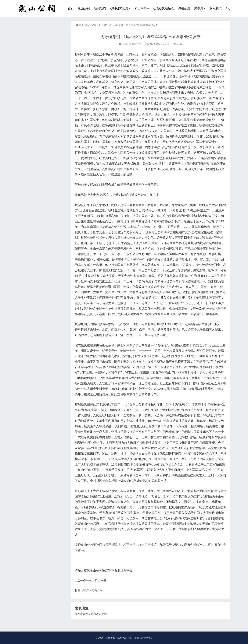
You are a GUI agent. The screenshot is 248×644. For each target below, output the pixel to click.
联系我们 (216, 8)
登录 (104, 614)
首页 (71, 8)
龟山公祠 (84, 8)
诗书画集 (184, 8)
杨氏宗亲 (141, 8)
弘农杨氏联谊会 (164, 8)
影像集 (199, 8)
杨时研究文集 (119, 8)
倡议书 (85, 590)
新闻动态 (100, 8)
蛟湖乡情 (137, 44)
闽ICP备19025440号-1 (140, 638)
